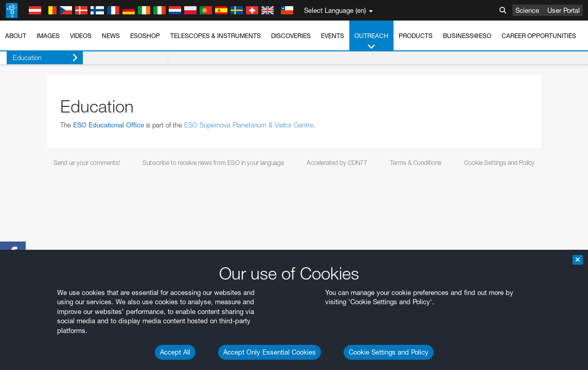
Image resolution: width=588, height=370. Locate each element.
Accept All (175, 352)
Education (39, 58)
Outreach (371, 42)
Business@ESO (467, 36)
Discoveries (291, 36)
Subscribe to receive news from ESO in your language (213, 163)
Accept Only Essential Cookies (270, 352)
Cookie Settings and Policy (389, 352)
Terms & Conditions (416, 163)
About (16, 36)
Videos (81, 36)
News (111, 36)
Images (48, 36)
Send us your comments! (87, 163)
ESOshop (145, 36)
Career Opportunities (539, 36)
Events (333, 36)
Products (416, 36)
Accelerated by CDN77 (337, 163)
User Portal (564, 10)
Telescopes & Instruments (216, 36)
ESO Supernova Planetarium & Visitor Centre (249, 125)
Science (527, 10)
